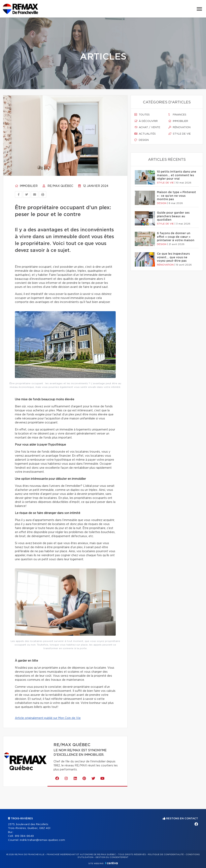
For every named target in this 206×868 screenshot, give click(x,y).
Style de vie (180, 134)
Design (142, 140)
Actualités (145, 134)
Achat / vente (147, 127)
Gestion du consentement (112, 857)
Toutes (142, 115)
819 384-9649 (24, 836)
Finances (177, 115)
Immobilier (26, 186)
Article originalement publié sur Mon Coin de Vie (48, 718)
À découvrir (146, 121)
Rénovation (179, 127)
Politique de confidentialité (166, 855)
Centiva (111, 863)
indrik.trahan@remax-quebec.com (42, 840)
